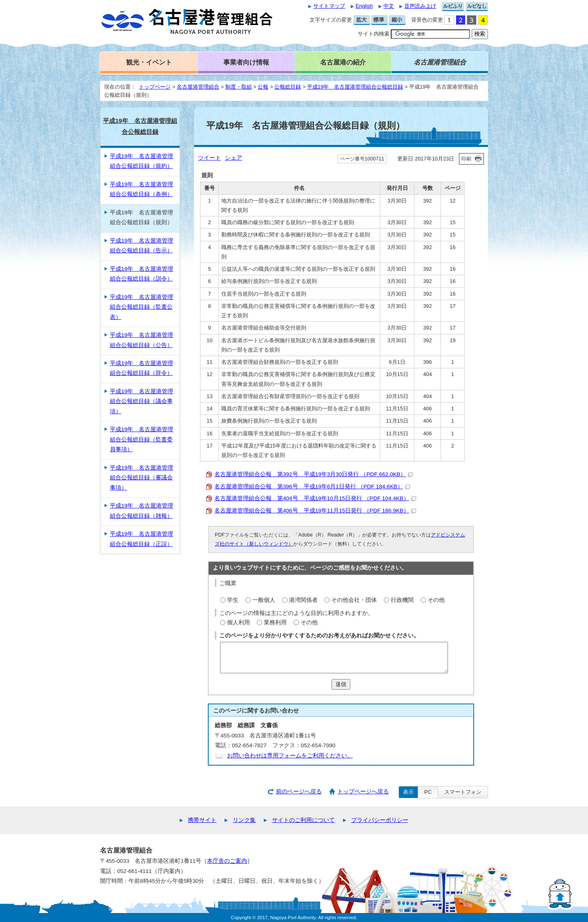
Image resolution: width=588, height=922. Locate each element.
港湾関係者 (303, 600)
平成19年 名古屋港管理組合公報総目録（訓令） (141, 274)
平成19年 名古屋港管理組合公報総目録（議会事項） (141, 401)
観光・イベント (149, 62)
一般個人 (264, 600)
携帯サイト (202, 820)
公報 (263, 87)
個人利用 (238, 622)
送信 (341, 684)
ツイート (209, 158)
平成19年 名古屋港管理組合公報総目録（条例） (141, 189)
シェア (234, 158)
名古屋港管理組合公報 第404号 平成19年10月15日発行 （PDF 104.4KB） (315, 498)
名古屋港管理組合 (198, 87)
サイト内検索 (374, 34)
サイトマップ (329, 6)
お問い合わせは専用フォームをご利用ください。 (290, 756)
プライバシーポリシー (380, 820)
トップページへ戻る (363, 792)
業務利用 (275, 622)
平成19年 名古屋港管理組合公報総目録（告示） (141, 246)
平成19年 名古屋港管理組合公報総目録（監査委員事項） (141, 439)
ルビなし (477, 6)
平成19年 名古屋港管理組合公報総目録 (355, 87)
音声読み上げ (420, 6)
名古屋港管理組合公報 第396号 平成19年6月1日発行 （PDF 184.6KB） (312, 487)
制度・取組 (239, 87)
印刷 (466, 159)
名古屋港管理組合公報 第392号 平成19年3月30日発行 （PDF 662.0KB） (314, 474)
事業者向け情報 (246, 62)
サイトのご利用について (303, 820)
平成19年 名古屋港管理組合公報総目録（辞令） (141, 368)
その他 (436, 600)
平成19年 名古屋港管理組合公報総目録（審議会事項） (141, 478)
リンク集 (244, 820)
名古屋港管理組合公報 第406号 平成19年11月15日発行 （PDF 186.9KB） (315, 511)
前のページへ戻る (299, 792)
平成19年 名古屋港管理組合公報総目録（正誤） (141, 539)
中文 (389, 6)
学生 (233, 600)
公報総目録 (288, 87)
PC (428, 792)
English (364, 6)
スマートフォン (463, 792)
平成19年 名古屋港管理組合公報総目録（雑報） (141, 511)
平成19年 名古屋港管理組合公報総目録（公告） (141, 340)
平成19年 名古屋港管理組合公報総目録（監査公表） (141, 307)
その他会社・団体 (354, 600)
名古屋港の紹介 (343, 62)
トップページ (155, 87)
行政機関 (402, 600)
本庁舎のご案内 (227, 861)
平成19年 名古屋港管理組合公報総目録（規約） (141, 161)
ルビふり (453, 6)
